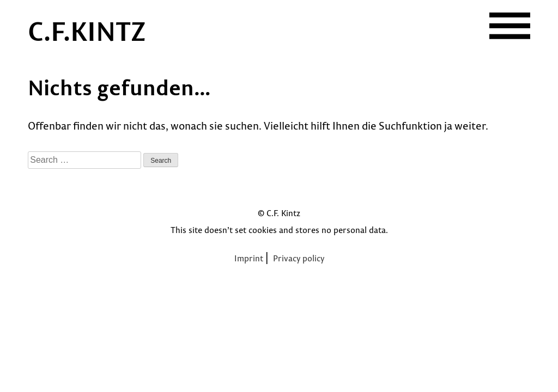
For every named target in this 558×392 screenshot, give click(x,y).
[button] (510, 26)
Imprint (249, 258)
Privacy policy (299, 258)
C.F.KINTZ (87, 30)
